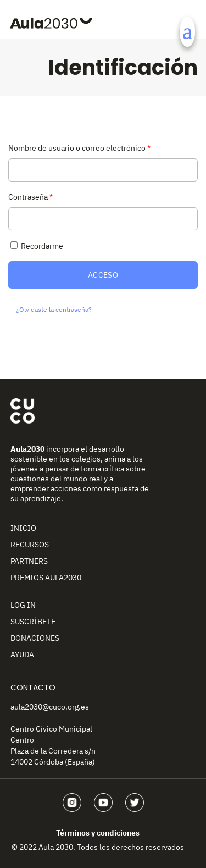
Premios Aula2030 (46, 578)
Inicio (23, 528)
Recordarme (36, 246)
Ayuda (22, 655)
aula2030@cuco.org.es (50, 707)
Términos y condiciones (98, 833)
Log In (23, 605)
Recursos (30, 545)
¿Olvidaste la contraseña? (54, 309)
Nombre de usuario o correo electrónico (79, 148)
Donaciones (35, 638)
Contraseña (30, 197)
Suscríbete (33, 622)
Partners (29, 561)
